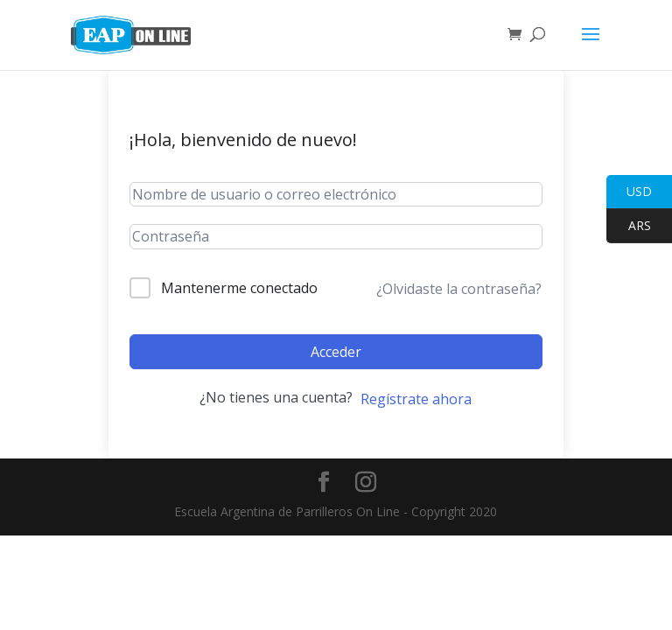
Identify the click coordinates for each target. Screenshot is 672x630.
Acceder (336, 352)
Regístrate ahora (416, 399)
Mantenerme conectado (239, 288)
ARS (629, 226)
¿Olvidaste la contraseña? (459, 289)
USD (629, 192)
